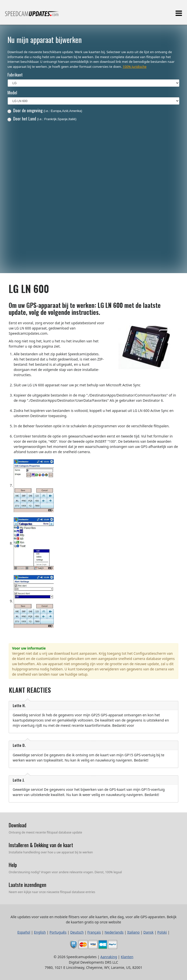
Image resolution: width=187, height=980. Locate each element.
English (40, 932)
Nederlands (114, 932)
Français (94, 932)
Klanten (127, 957)
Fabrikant (15, 75)
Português (58, 932)
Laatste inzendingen (27, 885)
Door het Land (42, 119)
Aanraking (109, 957)
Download (18, 825)
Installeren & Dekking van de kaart (41, 845)
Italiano (134, 932)
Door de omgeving (45, 110)
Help (13, 865)
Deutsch (77, 932)
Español (24, 932)
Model (12, 92)
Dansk (149, 932)
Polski (162, 932)
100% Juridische (135, 67)
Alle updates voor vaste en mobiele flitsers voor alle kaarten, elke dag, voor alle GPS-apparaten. (32, 16)
